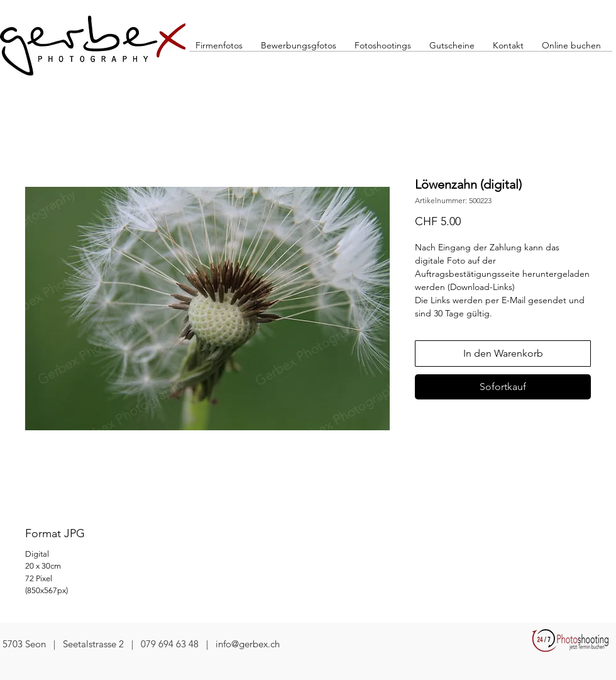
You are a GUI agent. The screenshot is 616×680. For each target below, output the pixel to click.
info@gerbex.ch (248, 644)
